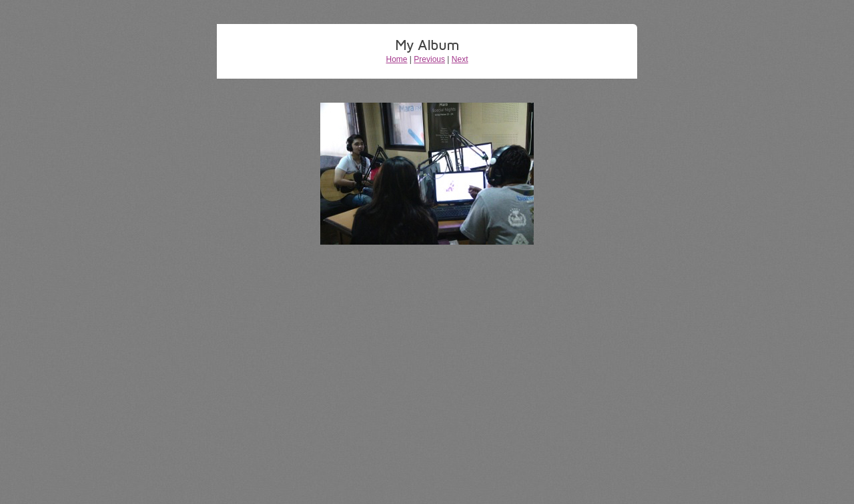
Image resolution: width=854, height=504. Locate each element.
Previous (429, 59)
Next (460, 59)
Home (397, 59)
